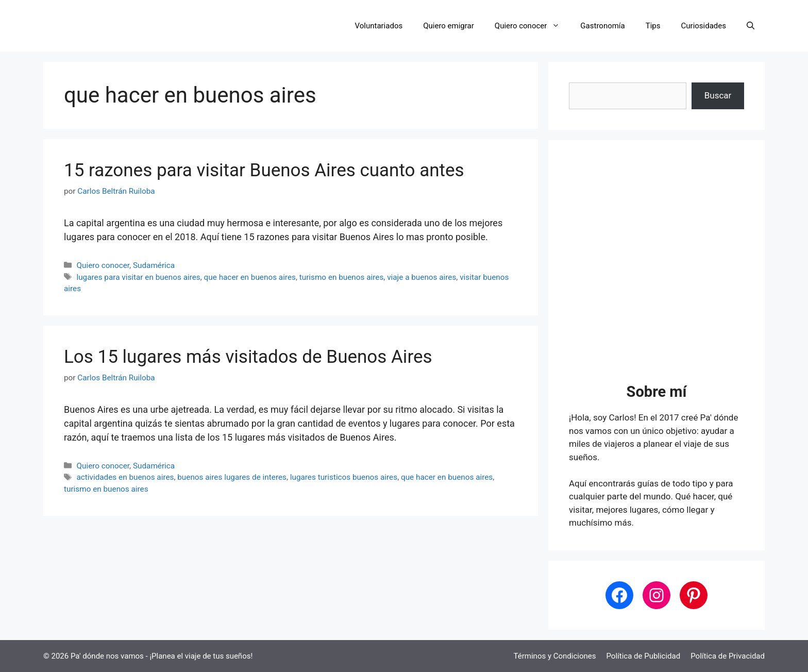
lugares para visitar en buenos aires (138, 277)
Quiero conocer (533, 26)
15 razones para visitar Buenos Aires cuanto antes (264, 170)
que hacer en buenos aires (250, 277)
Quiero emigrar (449, 26)
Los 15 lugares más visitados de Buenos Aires (248, 357)
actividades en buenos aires (125, 477)
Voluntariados (379, 26)
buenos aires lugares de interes (232, 477)
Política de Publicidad (643, 656)
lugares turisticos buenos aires (344, 477)
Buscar (718, 95)
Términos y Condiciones (555, 656)
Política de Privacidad (728, 656)
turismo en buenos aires (342, 277)
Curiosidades (704, 26)
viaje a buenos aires (422, 277)
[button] (751, 26)
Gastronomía (602, 26)
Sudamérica (154, 265)
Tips (653, 26)
